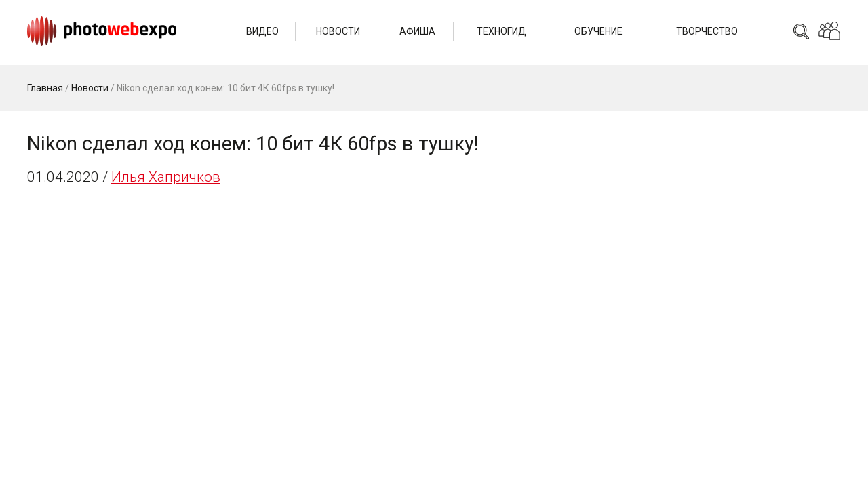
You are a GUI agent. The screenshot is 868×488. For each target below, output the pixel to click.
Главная (45, 88)
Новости (338, 31)
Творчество (707, 31)
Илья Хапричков (166, 177)
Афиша (417, 31)
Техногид (501, 31)
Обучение (598, 31)
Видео (262, 31)
